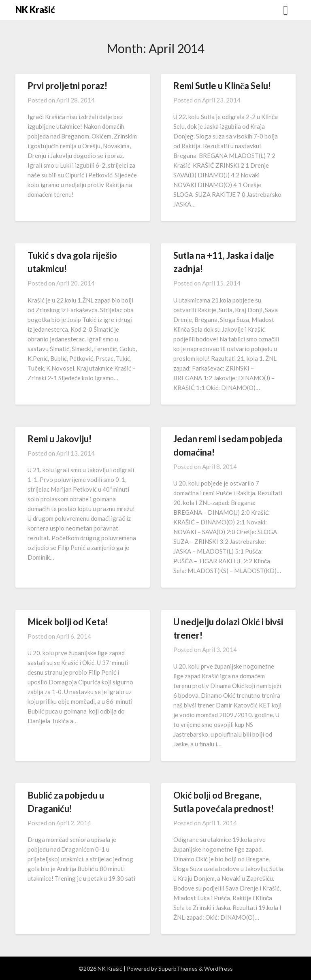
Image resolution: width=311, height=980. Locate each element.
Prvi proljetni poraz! (67, 86)
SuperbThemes (178, 968)
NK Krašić (35, 10)
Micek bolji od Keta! (68, 622)
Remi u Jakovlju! (60, 439)
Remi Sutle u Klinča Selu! (222, 86)
